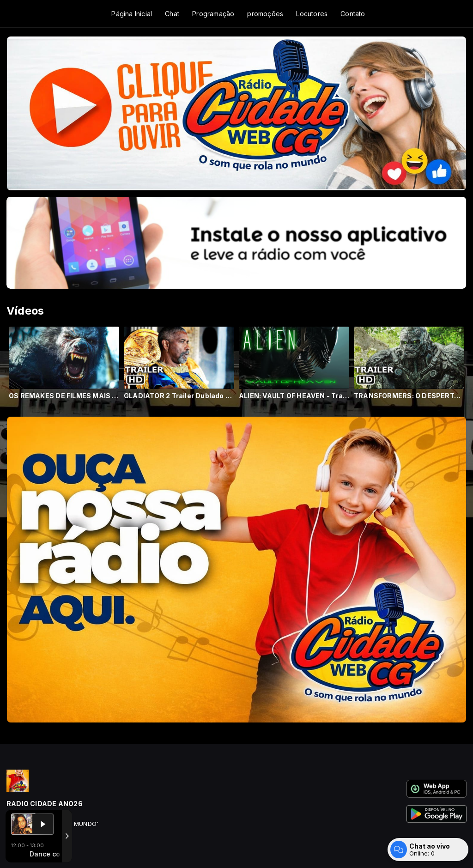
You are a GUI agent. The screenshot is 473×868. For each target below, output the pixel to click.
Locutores (312, 14)
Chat (172, 14)
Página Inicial (132, 14)
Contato (353, 14)
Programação (213, 14)
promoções (265, 14)
